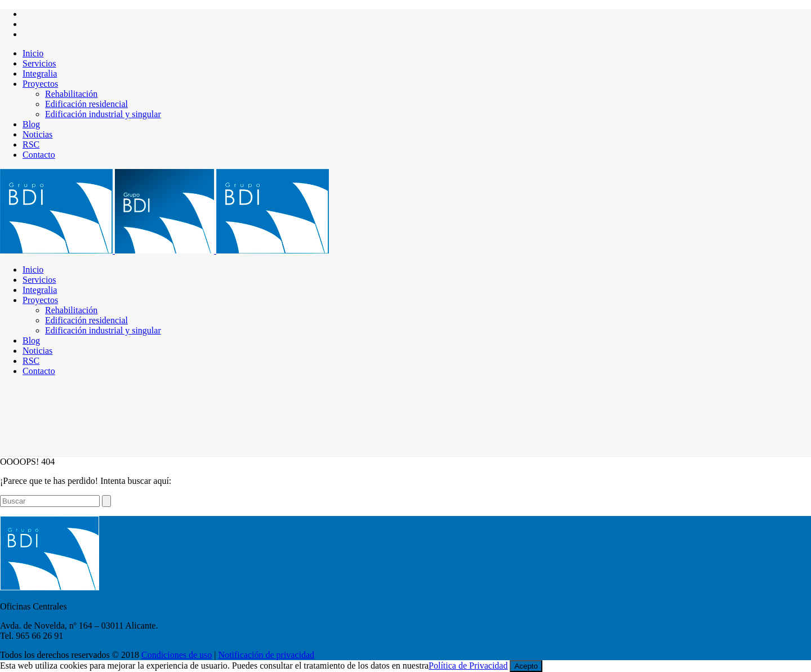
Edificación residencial (86, 104)
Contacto (39, 155)
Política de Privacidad (468, 666)
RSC (31, 144)
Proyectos (40, 84)
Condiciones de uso (177, 655)
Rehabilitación (71, 94)
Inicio (33, 53)
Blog (31, 124)
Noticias (37, 134)
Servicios (39, 63)
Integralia (40, 74)
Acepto (526, 666)
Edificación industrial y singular (103, 114)
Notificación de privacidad (267, 655)
